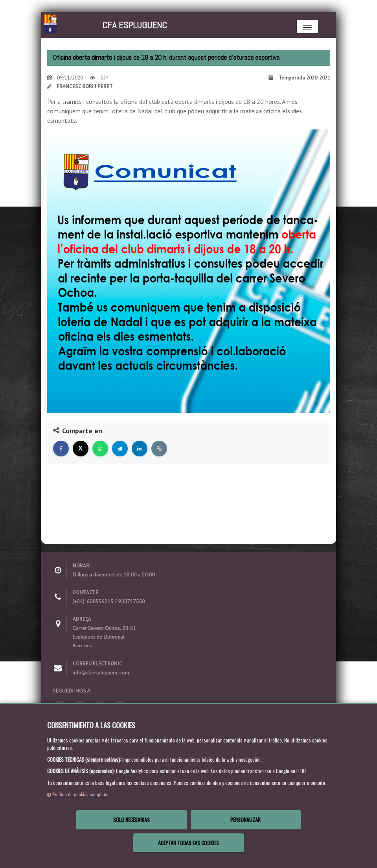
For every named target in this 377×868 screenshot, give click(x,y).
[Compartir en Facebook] (61, 449)
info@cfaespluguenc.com (101, 672)
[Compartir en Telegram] (120, 449)
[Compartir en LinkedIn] (140, 449)
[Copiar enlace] (159, 449)
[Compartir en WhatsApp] (100, 449)
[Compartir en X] (81, 449)
